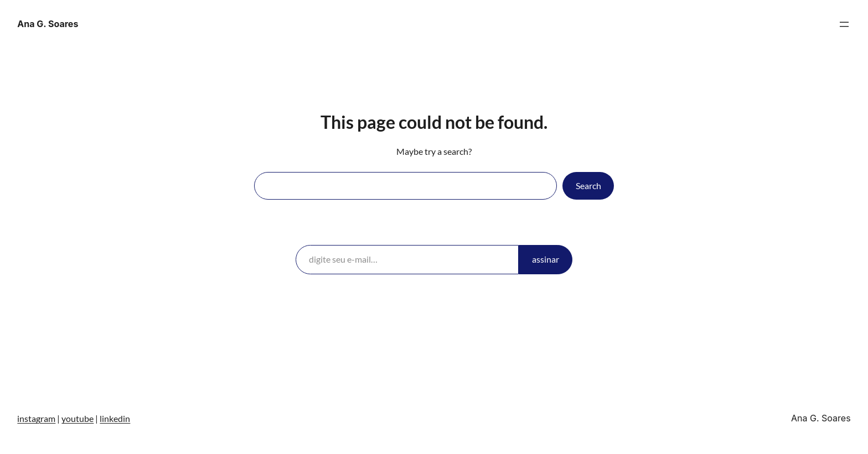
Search (588, 186)
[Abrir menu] (844, 24)
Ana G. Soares (48, 24)
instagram (36, 418)
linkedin (115, 418)
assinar (546, 259)
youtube (77, 418)
